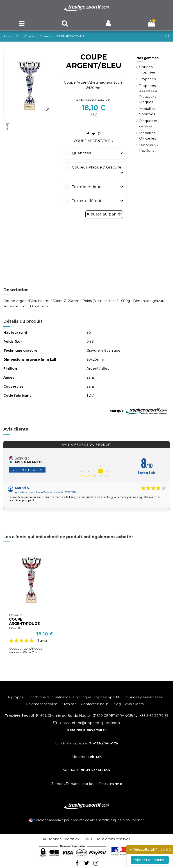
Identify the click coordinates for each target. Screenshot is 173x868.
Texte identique (94, 187)
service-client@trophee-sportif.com (89, 723)
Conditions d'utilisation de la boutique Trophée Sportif (73, 697)
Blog (117, 704)
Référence (85, 100)
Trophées (147, 79)
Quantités (94, 153)
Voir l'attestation (27, 470)
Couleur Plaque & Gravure (94, 170)
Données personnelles (143, 697)
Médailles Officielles (148, 136)
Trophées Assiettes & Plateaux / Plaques (148, 94)
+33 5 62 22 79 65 (154, 716)
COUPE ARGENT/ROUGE (24, 622)
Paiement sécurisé (42, 704)
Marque (117, 411)
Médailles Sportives (147, 111)
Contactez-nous (95, 704)
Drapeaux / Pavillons (149, 148)
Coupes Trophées (147, 70)
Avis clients (134, 704)
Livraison (69, 704)
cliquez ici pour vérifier (127, 820)
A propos (15, 697)
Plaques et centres (148, 123)
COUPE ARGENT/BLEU (94, 141)
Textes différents (94, 201)
